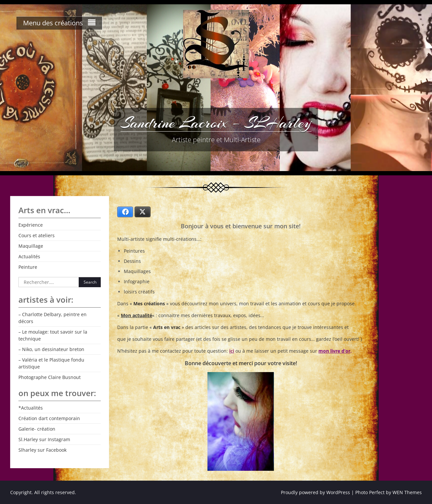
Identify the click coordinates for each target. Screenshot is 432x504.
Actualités (29, 256)
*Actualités (31, 408)
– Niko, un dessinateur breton (51, 349)
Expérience (31, 225)
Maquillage (31, 246)
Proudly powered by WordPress (315, 492)
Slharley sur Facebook (42, 450)
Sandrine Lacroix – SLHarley (216, 123)
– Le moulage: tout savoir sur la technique (53, 335)
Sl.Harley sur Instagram (44, 439)
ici (232, 351)
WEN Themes (407, 492)
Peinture (28, 267)
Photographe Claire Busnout (50, 377)
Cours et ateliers (37, 235)
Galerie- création (37, 429)
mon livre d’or (334, 351)
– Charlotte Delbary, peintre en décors (53, 318)
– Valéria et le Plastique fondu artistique (51, 363)
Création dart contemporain (49, 418)
